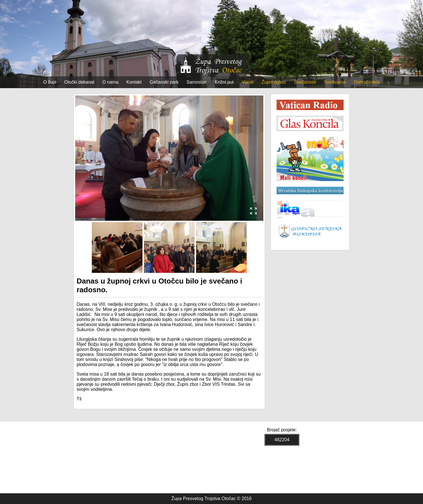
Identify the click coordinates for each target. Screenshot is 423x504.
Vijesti (248, 82)
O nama (110, 82)
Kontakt (134, 82)
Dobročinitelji (367, 82)
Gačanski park (164, 82)
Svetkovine (335, 82)
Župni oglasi (274, 82)
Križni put (224, 82)
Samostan (197, 82)
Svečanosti (305, 82)
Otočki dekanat (79, 82)
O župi (50, 82)
